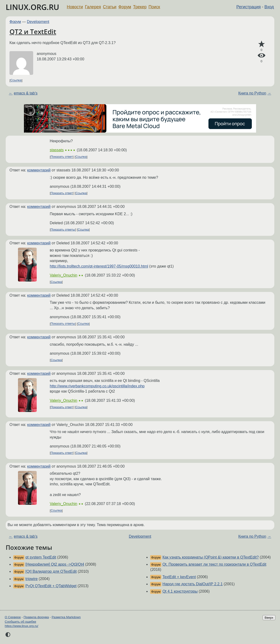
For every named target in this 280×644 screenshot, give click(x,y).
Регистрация (249, 7)
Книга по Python (252, 93)
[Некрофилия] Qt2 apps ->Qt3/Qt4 (55, 564)
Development (38, 22)
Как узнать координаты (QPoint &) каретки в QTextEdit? (211, 557)
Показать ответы (63, 230)
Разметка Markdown (66, 617)
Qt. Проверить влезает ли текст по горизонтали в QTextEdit (215, 564)
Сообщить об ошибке (20, 622)
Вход (269, 7)
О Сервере (13, 617)
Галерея (93, 7)
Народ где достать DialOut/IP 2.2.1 (193, 584)
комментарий (39, 170)
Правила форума (36, 617)
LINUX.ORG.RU (32, 7)
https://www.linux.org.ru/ (21, 626)
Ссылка (16, 80)
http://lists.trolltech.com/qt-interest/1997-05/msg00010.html (99, 266)
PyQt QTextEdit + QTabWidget (51, 586)
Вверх (269, 618)
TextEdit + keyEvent (179, 577)
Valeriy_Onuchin (63, 275)
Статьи (110, 7)
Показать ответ (62, 157)
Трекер (140, 7)
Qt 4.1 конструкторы (180, 591)
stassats (57, 150)
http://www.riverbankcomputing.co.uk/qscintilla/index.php (97, 386)
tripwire (32, 579)
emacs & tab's (26, 93)
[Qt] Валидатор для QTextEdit (51, 571)
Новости (75, 7)
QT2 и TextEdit (33, 31)
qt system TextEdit (41, 557)
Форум (125, 7)
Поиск (154, 7)
